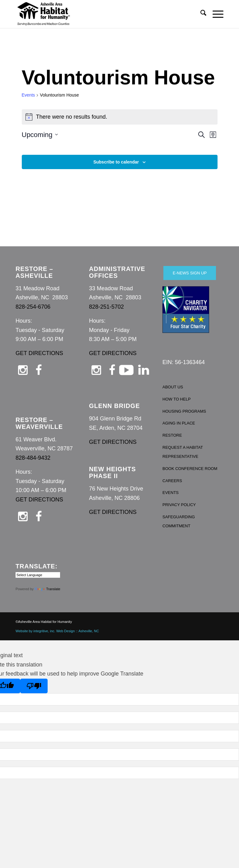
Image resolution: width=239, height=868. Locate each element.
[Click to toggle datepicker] (40, 135)
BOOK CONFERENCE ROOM (190, 469)
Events (28, 95)
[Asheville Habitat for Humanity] (44, 14)
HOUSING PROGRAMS (184, 411)
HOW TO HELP (177, 399)
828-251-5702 (106, 307)
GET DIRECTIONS (39, 353)
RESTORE (172, 435)
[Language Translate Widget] (38, 575)
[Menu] (215, 14)
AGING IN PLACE (179, 423)
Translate (47, 589)
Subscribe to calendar (116, 162)
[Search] (200, 14)
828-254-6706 (33, 307)
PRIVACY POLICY (179, 505)
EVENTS (171, 493)
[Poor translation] (34, 686)
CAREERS (172, 481)
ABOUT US (173, 387)
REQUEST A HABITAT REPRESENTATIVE (183, 452)
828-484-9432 (33, 458)
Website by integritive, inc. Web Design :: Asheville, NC (57, 631)
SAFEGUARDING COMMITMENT (179, 522)
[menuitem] (200, 14)
